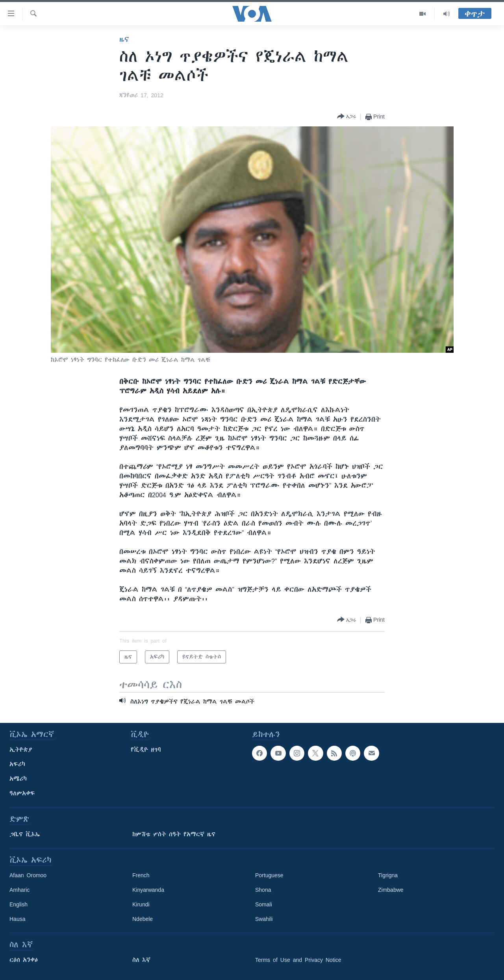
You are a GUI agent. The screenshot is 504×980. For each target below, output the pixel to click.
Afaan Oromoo (28, 875)
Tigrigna (388, 875)
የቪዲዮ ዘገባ (146, 750)
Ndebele (143, 919)
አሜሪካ (18, 779)
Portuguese (269, 875)
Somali (264, 904)
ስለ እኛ (141, 960)
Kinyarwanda (148, 890)
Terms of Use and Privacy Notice (298, 960)
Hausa (17, 919)
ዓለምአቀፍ (22, 793)
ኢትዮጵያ (21, 750)
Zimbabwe (391, 890)
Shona (263, 890)
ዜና (124, 39)
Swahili (264, 919)
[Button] (347, 117)
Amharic (19, 890)
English (19, 904)
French (141, 875)
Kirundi (141, 904)
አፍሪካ (17, 764)
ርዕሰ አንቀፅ (24, 960)
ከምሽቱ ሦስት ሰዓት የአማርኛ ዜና (174, 834)
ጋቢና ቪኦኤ (25, 834)
